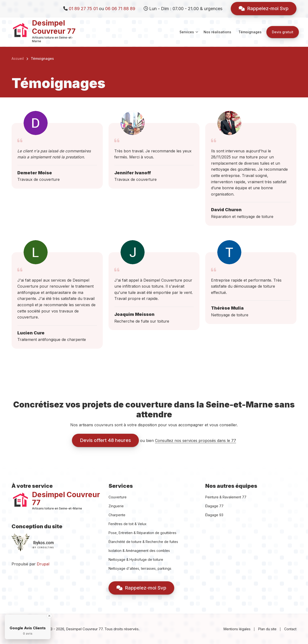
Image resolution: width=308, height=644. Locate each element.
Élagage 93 (214, 515)
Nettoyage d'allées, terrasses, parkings (140, 568)
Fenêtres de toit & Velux (128, 524)
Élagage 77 (214, 506)
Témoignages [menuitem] (250, 32)
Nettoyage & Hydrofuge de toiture (136, 559)
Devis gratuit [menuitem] (283, 32)
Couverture (118, 497)
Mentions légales (237, 629)
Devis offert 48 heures (105, 440)
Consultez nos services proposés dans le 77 (196, 441)
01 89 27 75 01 (83, 9)
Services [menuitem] (189, 36)
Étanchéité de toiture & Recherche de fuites (143, 542)
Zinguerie (116, 506)
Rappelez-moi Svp (264, 8)
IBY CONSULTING (43, 548)
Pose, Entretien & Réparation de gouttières (142, 533)
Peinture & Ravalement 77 (226, 497)
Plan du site (267, 629)
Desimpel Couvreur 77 (54, 27)
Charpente (117, 515)
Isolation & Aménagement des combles (139, 551)
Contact (290, 629)
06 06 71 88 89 (120, 9)
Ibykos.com (43, 543)
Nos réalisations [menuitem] (217, 32)
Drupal (43, 564)
